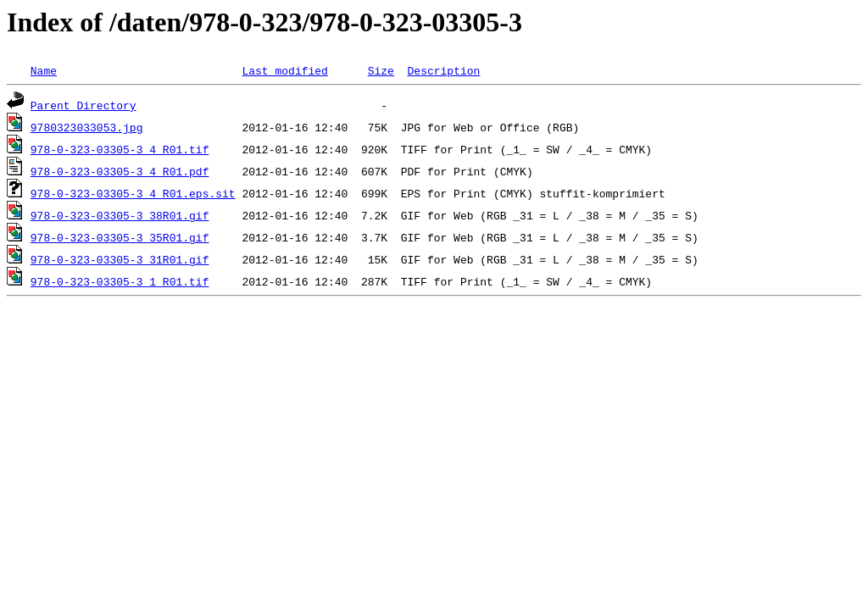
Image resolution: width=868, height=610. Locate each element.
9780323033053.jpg (87, 127)
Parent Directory (83, 105)
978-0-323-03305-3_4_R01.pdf (120, 171)
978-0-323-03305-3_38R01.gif (120, 215)
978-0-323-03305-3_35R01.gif (120, 237)
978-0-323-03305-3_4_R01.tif (120, 149)
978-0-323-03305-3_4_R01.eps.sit (133, 193)
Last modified (284, 70)
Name (44, 70)
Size (381, 70)
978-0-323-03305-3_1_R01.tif (120, 281)
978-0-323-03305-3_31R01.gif (120, 259)
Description (443, 70)
